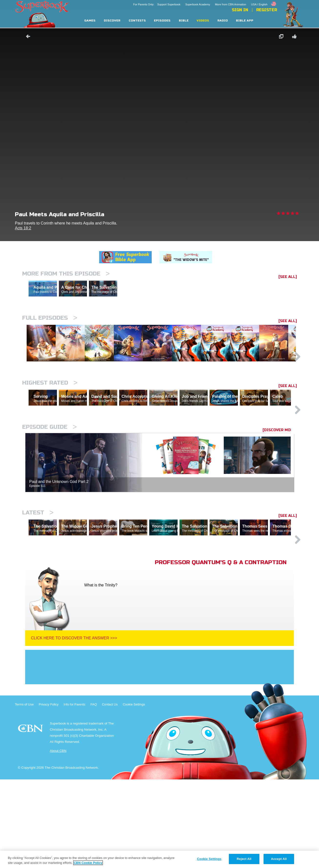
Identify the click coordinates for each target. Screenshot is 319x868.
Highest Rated (50, 429)
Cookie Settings (134, 793)
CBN (31, 818)
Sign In (240, 10)
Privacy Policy (49, 793)
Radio (223, 21)
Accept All (279, 859)
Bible (184, 21)
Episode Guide (49, 494)
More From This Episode (66, 274)
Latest (38, 580)
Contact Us (110, 793)
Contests (137, 21)
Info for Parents (75, 793)
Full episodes (50, 339)
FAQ (94, 793)
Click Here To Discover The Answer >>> (74, 727)
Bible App (245, 21)
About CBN (58, 839)
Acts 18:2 (23, 228)
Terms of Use (24, 793)
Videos (203, 21)
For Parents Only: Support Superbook (157, 4)
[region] (159, 859)
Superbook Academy (198, 4)
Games (90, 21)
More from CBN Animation (231, 4)
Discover (112, 21)
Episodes (162, 21)
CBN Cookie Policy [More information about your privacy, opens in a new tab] (88, 863)
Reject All (244, 859)
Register (267, 10)
